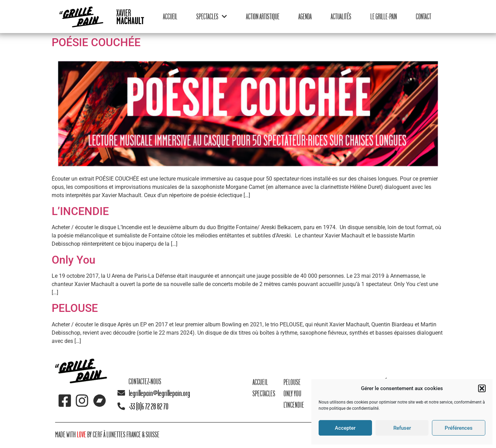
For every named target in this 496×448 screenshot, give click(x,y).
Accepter (345, 428)
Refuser (402, 428)
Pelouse (292, 382)
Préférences (459, 428)
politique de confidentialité (354, 408)
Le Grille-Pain (384, 16)
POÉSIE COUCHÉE (96, 42)
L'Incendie (294, 405)
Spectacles (212, 16)
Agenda (305, 16)
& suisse (150, 434)
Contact (423, 16)
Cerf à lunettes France (117, 434)
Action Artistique (263, 16)
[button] (482, 388)
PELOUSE (75, 308)
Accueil (170, 16)
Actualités (341, 16)
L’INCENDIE (80, 211)
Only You (74, 260)
